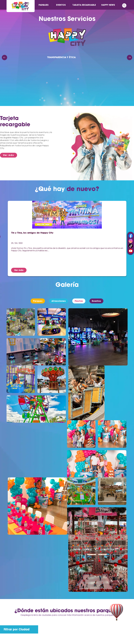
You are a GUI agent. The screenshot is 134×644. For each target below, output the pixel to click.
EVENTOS (61, 5)
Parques (38, 301)
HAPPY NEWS (108, 5)
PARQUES (44, 5)
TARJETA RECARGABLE (84, 5)
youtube (131, 251)
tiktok (131, 246)
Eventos (96, 301)
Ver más (9, 155)
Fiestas (79, 301)
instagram (131, 241)
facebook (131, 236)
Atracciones (59, 301)
